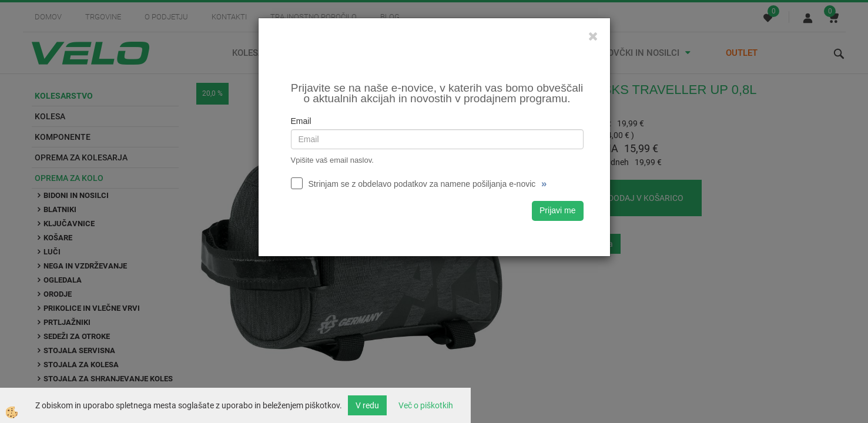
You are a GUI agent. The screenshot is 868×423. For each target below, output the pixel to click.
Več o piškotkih (426, 405)
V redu (367, 405)
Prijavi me (557, 210)
